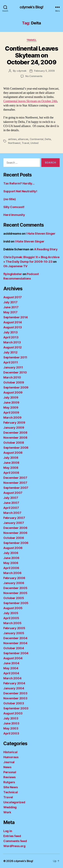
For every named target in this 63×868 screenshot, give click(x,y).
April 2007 (11, 508)
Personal (10, 772)
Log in (8, 831)
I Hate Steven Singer (41, 234)
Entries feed (12, 836)
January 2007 (14, 523)
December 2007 (15, 478)
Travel (32, 40)
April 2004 (11, 673)
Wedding (10, 807)
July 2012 (10, 352)
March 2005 (12, 623)
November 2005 (15, 593)
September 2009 (16, 387)
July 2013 (10, 332)
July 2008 (11, 458)
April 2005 (11, 618)
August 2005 (13, 608)
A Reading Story (46, 249)
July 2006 (11, 553)
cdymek (21, 71)
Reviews (9, 777)
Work (7, 812)
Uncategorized (14, 802)
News (7, 767)
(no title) (9, 199)
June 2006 (11, 558)
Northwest (14, 143)
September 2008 (16, 448)
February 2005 (14, 628)
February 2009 (14, 423)
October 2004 (14, 648)
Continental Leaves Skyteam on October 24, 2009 (31, 55)
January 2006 (14, 583)
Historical (10, 752)
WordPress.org (14, 846)
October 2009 (14, 382)
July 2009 (11, 397)
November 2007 (15, 483)
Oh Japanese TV (15, 266)
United (34, 143)
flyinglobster (13, 274)
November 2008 (15, 438)
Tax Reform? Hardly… (19, 183)
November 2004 (15, 643)
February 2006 (14, 578)
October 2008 (14, 443)
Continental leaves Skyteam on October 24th (30, 101)
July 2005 (11, 613)
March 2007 (12, 513)
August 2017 (13, 297)
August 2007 (13, 493)
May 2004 (11, 668)
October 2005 (14, 598)
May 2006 (11, 563)
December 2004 (15, 638)
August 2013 (13, 327)
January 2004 (14, 688)
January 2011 (13, 367)
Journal (9, 762)
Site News (11, 787)
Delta (48, 139)
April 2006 (11, 568)
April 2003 (11, 733)
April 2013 (11, 337)
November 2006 (15, 533)
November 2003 (15, 698)
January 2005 (14, 633)
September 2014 (16, 317)
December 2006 (15, 528)
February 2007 (14, 518)
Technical (11, 792)
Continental (37, 139)
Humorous (11, 757)
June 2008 (11, 463)
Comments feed (15, 841)
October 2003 (14, 703)
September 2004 (16, 653)
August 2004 (13, 658)
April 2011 (11, 362)
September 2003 (16, 708)
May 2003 (11, 728)
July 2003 (11, 718)
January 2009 (14, 428)
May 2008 (11, 468)
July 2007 (11, 498)
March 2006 (12, 573)
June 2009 (11, 402)
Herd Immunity (14, 215)
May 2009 (11, 408)
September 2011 (15, 357)
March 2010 (12, 377)
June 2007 (11, 503)
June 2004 (11, 663)
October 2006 (14, 538)
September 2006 (16, 543)
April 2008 (11, 473)
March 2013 (12, 342)
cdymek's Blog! (32, 7)
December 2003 (15, 693)
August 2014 (13, 322)
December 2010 (15, 372)
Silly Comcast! (14, 207)
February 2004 (14, 683)
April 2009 (11, 413)
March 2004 (12, 678)
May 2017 (10, 312)
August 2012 (13, 347)
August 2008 (13, 453)
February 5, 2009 (44, 71)
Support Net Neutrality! (20, 191)
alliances (23, 139)
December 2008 (15, 433)
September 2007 (16, 488)
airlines (12, 139)
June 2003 (11, 723)
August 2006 (13, 548)
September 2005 (16, 603)
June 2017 (11, 307)
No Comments (34, 76)
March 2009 (12, 418)
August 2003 (13, 713)
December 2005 (15, 588)
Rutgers (9, 782)
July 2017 (10, 302)
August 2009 (13, 392)
